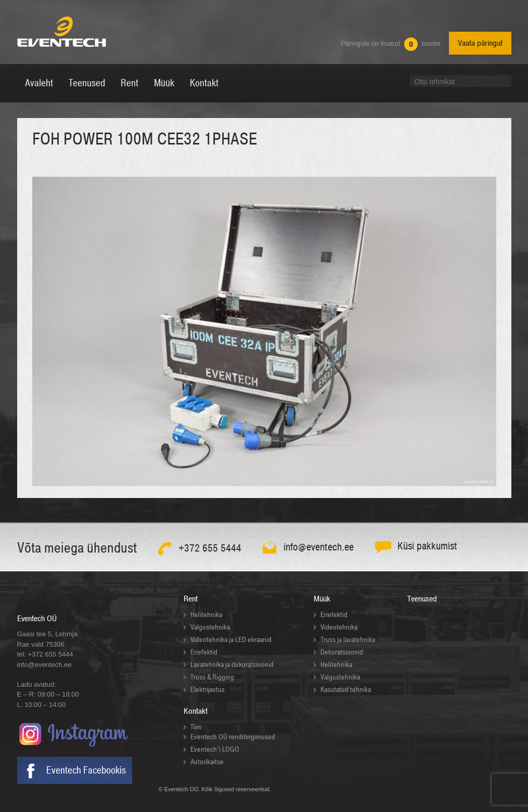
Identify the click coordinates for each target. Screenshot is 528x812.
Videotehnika (339, 627)
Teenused (422, 599)
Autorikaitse (207, 762)
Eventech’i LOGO (215, 749)
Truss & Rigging (212, 677)
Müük (322, 599)
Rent (191, 599)
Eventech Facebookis (86, 770)
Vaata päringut (480, 43)
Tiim (196, 727)
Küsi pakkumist (427, 546)
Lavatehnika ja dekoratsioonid (232, 665)
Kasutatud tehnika (346, 690)
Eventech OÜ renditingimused (233, 737)
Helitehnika (206, 615)
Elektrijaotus (208, 690)
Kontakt (196, 711)
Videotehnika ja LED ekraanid (231, 640)
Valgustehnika (210, 627)
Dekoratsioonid (342, 652)
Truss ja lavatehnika (348, 640)
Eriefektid (204, 652)
